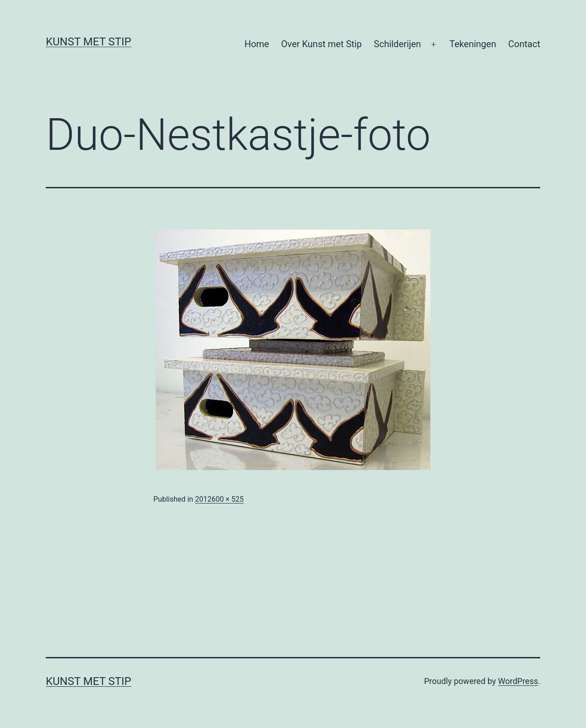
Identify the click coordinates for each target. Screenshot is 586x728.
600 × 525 (228, 499)
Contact (524, 44)
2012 (203, 499)
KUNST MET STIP (89, 42)
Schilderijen (398, 44)
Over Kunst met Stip (321, 44)
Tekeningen (473, 44)
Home (257, 44)
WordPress (518, 681)
